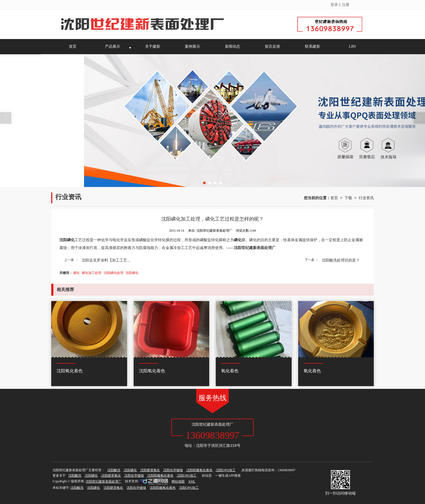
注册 (346, 5)
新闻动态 (233, 46)
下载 (348, 198)
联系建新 (313, 46)
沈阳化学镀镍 (173, 470)
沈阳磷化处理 (114, 273)
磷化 (76, 273)
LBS (352, 46)
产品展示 (112, 46)
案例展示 (192, 46)
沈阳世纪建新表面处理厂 (104, 482)
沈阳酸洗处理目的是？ (341, 260)
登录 (334, 5)
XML (192, 482)
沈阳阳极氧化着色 (199, 470)
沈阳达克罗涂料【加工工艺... (106, 260)
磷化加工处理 (92, 273)
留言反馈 (272, 46)
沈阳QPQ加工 (226, 470)
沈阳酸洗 (114, 470)
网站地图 (178, 482)
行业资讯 (366, 198)
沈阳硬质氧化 (150, 470)
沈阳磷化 (132, 273)
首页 (73, 46)
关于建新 (153, 46)
